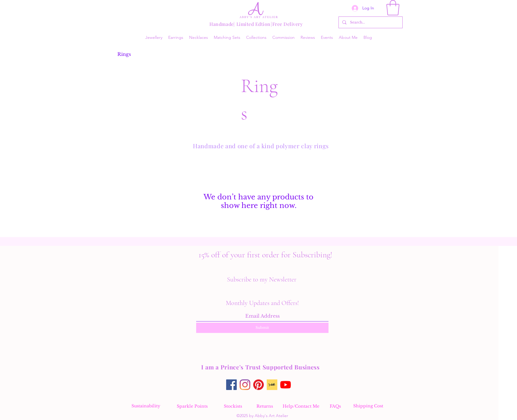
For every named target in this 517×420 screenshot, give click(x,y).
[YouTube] (286, 385)
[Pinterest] (258, 385)
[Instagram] (245, 385)
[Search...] (370, 22)
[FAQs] (335, 406)
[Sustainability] (146, 406)
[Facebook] (231, 385)
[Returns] (265, 406)
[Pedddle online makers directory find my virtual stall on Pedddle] (272, 385)
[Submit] (262, 328)
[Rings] (124, 54)
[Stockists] (233, 406)
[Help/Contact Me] (301, 406)
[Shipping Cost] (368, 406)
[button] (393, 8)
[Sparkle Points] (192, 406)
